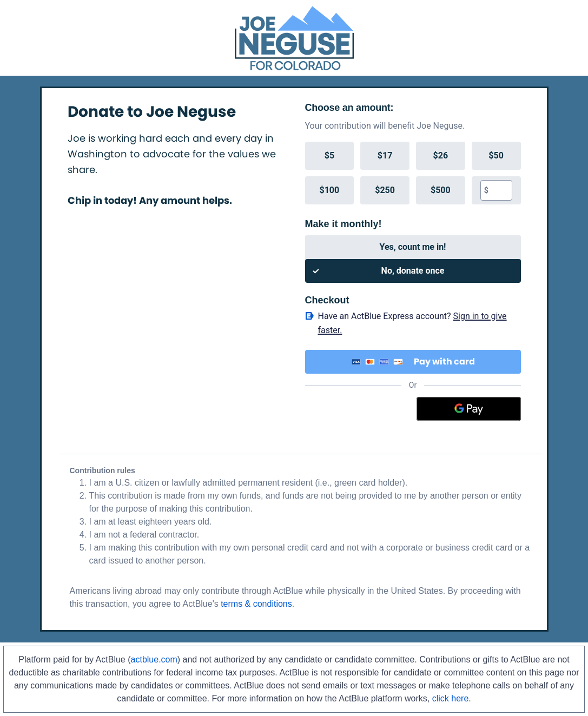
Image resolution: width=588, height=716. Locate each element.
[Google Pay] (469, 409)
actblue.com (154, 659)
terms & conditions (256, 604)
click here (451, 698)
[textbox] (500, 190)
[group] (413, 173)
